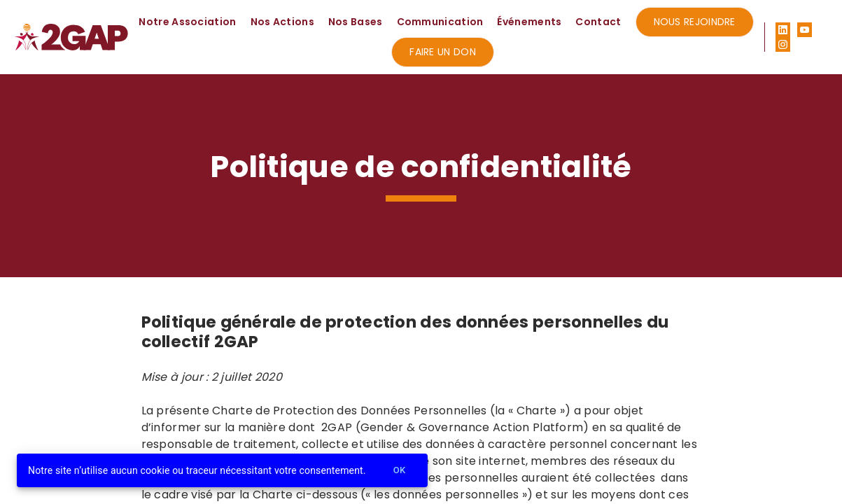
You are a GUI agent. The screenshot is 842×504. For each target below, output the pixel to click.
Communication (440, 22)
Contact (598, 22)
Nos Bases (356, 22)
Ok (400, 471)
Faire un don (443, 52)
